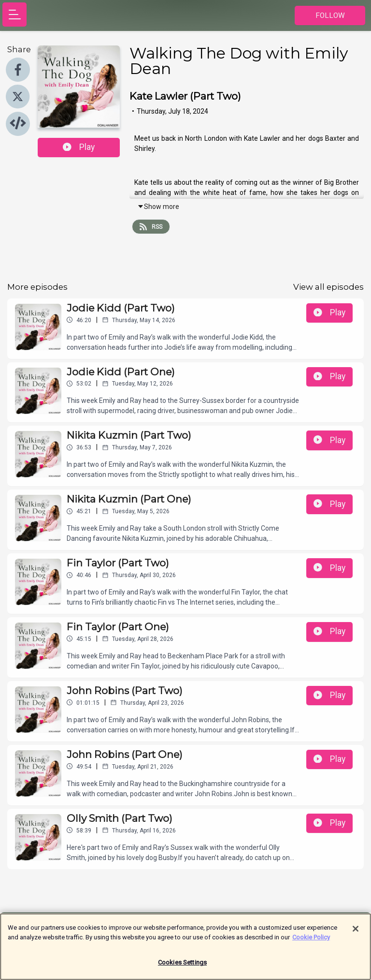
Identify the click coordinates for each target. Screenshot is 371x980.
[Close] (356, 935)
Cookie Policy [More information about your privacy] (311, 943)
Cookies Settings (182, 968)
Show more (158, 207)
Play (79, 147)
